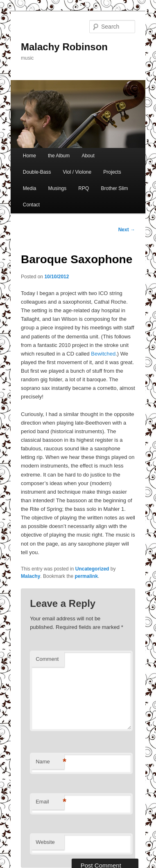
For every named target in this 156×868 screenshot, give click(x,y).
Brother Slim (114, 188)
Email (50, 802)
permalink (86, 576)
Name (50, 762)
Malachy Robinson (64, 47)
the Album (59, 156)
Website (45, 842)
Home (29, 156)
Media (30, 188)
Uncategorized (92, 569)
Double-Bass (37, 172)
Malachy (31, 576)
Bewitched (103, 354)
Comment (47, 659)
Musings (58, 188)
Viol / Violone (77, 172)
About (88, 156)
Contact (31, 205)
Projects (112, 172)
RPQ (84, 188)
